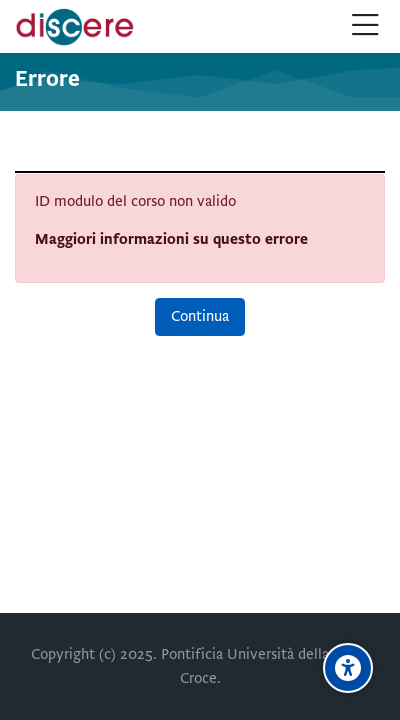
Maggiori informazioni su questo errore (171, 239)
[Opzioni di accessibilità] (348, 668)
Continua (200, 316)
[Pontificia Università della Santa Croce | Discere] (75, 27)
